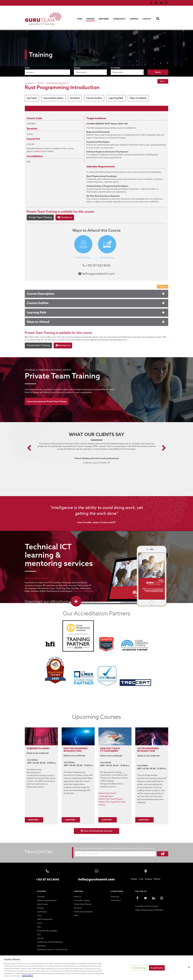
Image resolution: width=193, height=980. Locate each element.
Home (80, 19)
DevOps (40, 904)
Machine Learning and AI (47, 897)
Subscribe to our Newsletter (87, 850)
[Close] (189, 969)
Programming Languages (47, 927)
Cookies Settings (139, 969)
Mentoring (104, 19)
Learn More (70, 816)
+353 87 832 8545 (96, 266)
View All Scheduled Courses (97, 827)
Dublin (134, 875)
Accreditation (116, 68)
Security (40, 934)
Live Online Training (82, 897)
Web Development (44, 916)
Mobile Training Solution (83, 908)
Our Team (78, 904)
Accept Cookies (157, 969)
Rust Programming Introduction (57, 83)
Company (135, 19)
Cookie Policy (96, 976)
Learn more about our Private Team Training (47, 401)
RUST (67, 748)
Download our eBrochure (46, 601)
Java (39, 931)
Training (91, 19)
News (76, 912)
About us (77, 893)
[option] (97, 457)
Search (27, 68)
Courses (42, 887)
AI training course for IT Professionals (52, 946)
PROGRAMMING (79, 748)
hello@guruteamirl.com (96, 274)
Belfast (157, 875)
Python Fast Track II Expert (111, 795)
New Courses (42, 900)
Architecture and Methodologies (50, 938)
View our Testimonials (64, 591)
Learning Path (114, 98)
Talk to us (159, 337)
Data (39, 923)
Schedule (74, 98)
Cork (141, 875)
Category (77, 68)
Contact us (38, 151)
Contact (147, 19)
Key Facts (32, 98)
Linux (39, 912)
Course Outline (93, 98)
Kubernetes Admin (38, 748)
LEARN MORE (33, 816)
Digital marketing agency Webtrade (149, 906)
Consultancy (120, 19)
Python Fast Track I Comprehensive (114, 792)
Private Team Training (41, 211)
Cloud (39, 919)
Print (163, 81)
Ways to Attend (135, 98)
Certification (42, 908)
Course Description (53, 98)
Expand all (162, 287)
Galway (148, 875)
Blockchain (41, 942)
